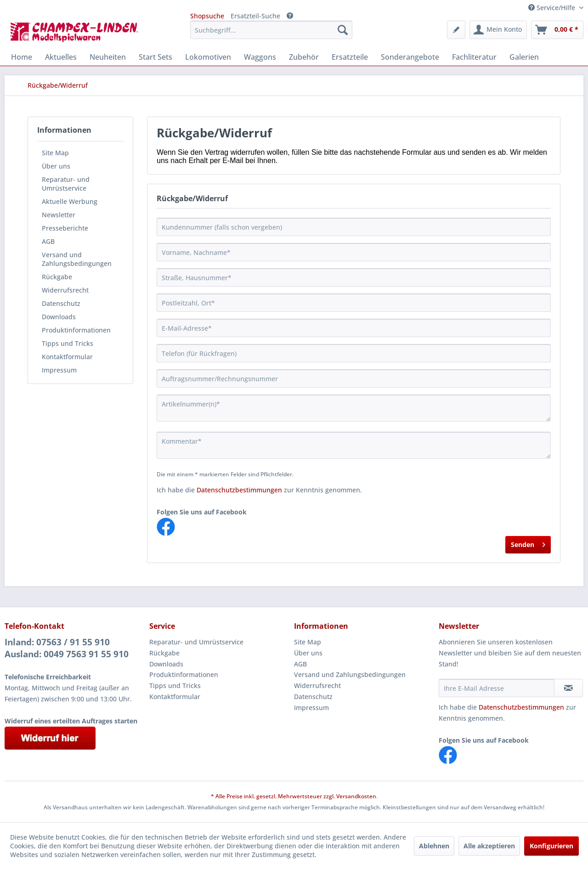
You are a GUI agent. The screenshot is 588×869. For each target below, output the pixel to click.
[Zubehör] (304, 57)
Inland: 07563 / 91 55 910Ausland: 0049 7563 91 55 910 (67, 648)
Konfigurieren (551, 846)
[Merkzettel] (456, 30)
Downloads (59, 317)
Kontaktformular (67, 357)
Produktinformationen (76, 330)
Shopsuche (207, 16)
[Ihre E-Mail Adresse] (497, 688)
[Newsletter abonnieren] (568, 688)
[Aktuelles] (61, 57)
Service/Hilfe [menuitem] (553, 8)
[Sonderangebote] (410, 57)
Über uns (56, 166)
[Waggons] (260, 57)
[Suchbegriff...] (271, 30)
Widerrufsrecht (65, 290)
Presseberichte (65, 228)
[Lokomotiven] (208, 57)
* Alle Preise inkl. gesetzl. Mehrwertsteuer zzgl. (274, 796)
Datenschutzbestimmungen (239, 490)
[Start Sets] (155, 57)
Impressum (59, 370)
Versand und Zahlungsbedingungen (77, 259)
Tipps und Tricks (68, 343)
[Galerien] (524, 57)
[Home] (22, 57)
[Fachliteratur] (474, 57)
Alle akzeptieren (489, 846)
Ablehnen (434, 846)
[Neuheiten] (108, 57)
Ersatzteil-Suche (255, 16)
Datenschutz (61, 303)
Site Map (55, 153)
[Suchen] (343, 30)
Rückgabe (57, 277)
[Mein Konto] (498, 30)
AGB (48, 241)
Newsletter (59, 215)
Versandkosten (356, 796)
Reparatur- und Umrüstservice (66, 184)
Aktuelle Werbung (70, 201)
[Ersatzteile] (350, 57)
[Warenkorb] (557, 30)
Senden (528, 543)
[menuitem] (271, 30)
